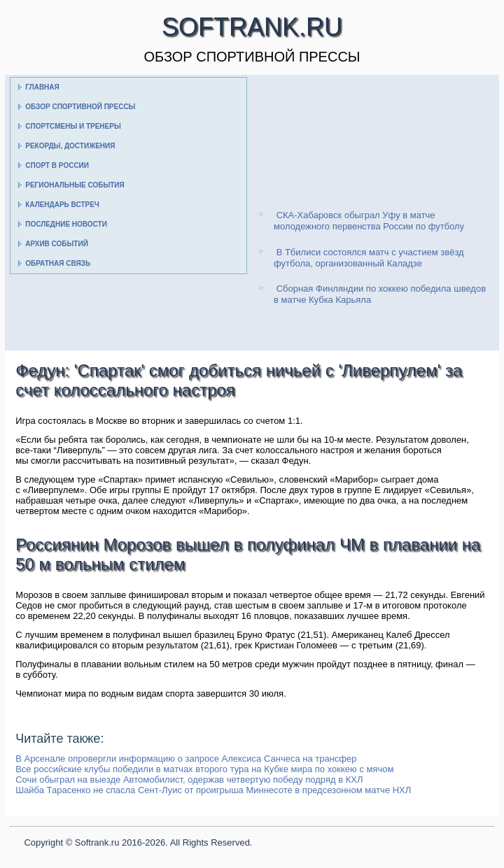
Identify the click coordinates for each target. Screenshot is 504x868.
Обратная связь (58, 263)
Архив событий (57, 244)
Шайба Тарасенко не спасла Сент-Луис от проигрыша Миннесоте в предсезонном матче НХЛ (213, 790)
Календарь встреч (62, 205)
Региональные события (75, 185)
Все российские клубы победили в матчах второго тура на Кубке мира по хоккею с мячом (204, 769)
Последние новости (66, 224)
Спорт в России (57, 165)
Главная (42, 87)
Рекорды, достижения (70, 146)
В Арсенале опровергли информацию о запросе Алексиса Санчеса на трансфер (186, 759)
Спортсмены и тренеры (73, 126)
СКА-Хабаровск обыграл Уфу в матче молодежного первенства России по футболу (369, 221)
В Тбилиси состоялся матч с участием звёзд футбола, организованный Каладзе (369, 258)
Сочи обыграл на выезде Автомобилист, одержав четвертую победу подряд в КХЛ (189, 780)
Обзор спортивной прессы (80, 107)
